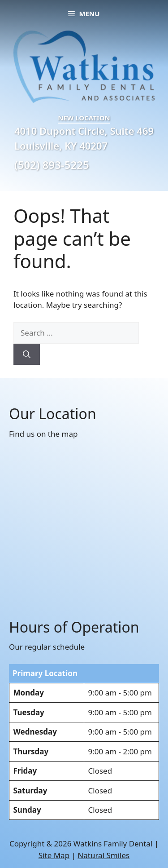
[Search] (27, 354)
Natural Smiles (103, 855)
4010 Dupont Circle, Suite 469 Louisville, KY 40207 (84, 138)
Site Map (54, 855)
